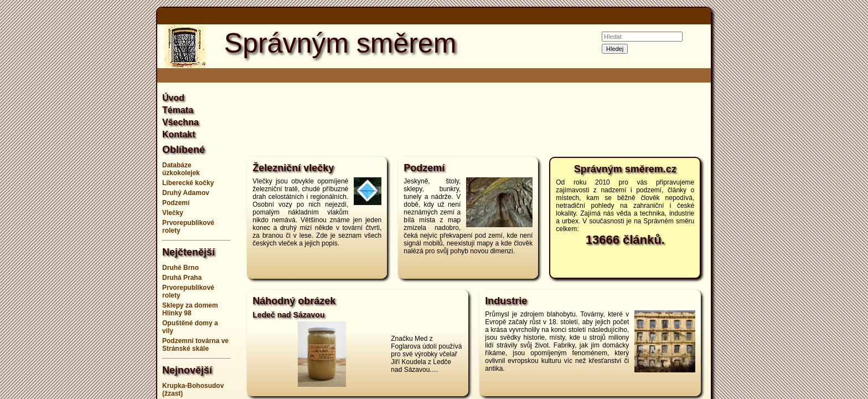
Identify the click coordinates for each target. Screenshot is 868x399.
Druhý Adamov (186, 193)
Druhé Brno (180, 268)
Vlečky (173, 213)
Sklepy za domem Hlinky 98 (190, 309)
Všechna (180, 122)
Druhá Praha (182, 278)
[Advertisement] (102, 199)
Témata (178, 110)
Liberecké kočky (188, 183)
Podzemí (176, 203)
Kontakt (179, 134)
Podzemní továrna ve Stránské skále (195, 345)
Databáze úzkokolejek (181, 169)
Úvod (173, 98)
